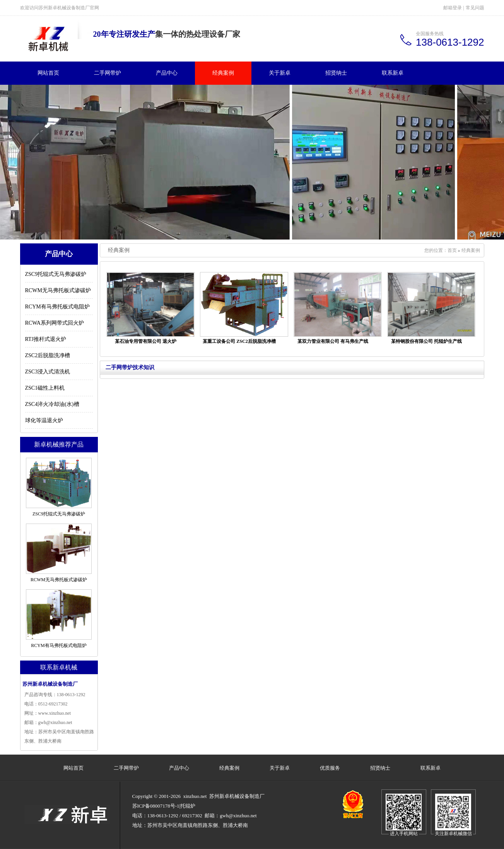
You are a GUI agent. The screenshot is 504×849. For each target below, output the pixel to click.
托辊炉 (188, 806)
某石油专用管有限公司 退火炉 (146, 341)
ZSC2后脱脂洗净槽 (48, 355)
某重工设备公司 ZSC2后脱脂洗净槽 (239, 341)
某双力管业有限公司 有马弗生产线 (333, 341)
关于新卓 (280, 73)
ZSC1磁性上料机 (45, 388)
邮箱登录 (453, 8)
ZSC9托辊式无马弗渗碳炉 (56, 274)
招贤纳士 (336, 73)
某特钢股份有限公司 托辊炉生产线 (426, 341)
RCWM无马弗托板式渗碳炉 (58, 290)
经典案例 (223, 73)
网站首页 (48, 73)
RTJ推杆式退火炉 (46, 339)
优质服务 (330, 768)
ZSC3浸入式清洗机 (48, 372)
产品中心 (167, 73)
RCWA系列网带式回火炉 (55, 323)
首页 (452, 250)
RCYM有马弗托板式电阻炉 (57, 307)
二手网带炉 (108, 73)
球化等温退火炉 (44, 420)
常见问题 (475, 8)
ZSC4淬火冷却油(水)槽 (52, 404)
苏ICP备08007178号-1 (156, 806)
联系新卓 (393, 73)
